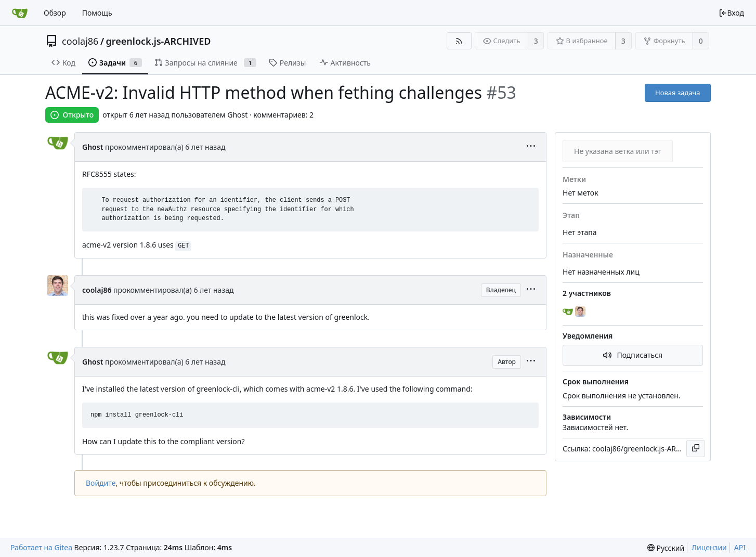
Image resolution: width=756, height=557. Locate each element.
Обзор (55, 13)
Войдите (101, 483)
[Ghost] (569, 312)
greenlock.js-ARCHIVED (159, 41)
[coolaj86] (581, 312)
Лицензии (709, 547)
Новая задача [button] (677, 93)
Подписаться (633, 355)
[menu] (531, 147)
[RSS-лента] (459, 41)
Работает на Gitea (41, 547)
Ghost (93, 147)
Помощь (97, 13)
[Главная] (20, 13)
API (740, 547)
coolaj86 (80, 41)
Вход (731, 13)
